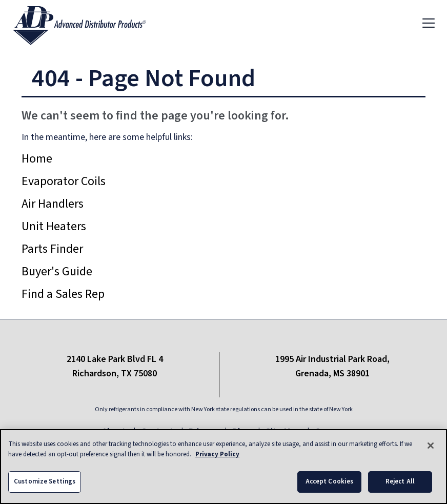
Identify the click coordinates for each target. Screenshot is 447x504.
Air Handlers (53, 204)
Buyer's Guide (57, 271)
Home (37, 159)
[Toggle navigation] (429, 23)
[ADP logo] (88, 23)
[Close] (431, 446)
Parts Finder (52, 249)
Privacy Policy (217, 455)
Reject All (400, 482)
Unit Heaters (54, 226)
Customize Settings (45, 482)
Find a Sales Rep (63, 294)
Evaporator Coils (64, 181)
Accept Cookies (330, 482)
